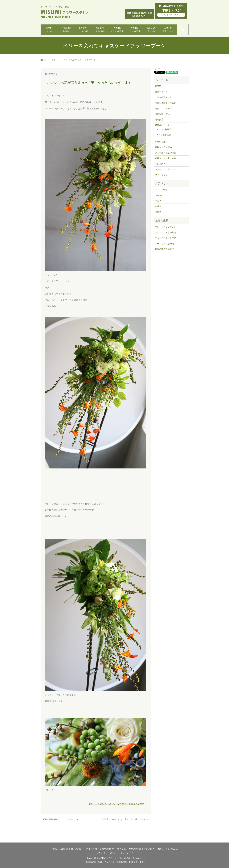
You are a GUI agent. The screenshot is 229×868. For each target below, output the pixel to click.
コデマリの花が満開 (164, 244)
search (188, 28)
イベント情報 (161, 190)
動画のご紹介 (161, 142)
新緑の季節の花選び (164, 249)
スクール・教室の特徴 (165, 153)
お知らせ (159, 195)
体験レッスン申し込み (165, 158)
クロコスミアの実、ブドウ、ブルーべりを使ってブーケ (117, 804)
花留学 (158, 212)
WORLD (117, 30)
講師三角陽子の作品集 (165, 103)
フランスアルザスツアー (167, 238)
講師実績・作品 (162, 114)
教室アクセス (161, 92)
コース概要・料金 (163, 97)
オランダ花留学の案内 (165, 232)
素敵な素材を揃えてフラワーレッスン (60, 819)
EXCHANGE (151, 30)
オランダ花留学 (164, 129)
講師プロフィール (163, 109)
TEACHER (66, 30)
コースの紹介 (77, 849)
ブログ (54, 60)
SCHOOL (100, 30)
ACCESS (168, 30)
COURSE (83, 30)
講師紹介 (64, 849)
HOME (49, 30)
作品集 (158, 206)
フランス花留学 (164, 135)
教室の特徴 (92, 849)
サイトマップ (161, 175)
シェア (157, 69)
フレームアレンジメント (167, 227)
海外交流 (159, 119)
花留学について (162, 125)
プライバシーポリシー (165, 169)
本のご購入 (160, 164)
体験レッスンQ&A (163, 147)
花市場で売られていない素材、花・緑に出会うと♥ (125, 819)
